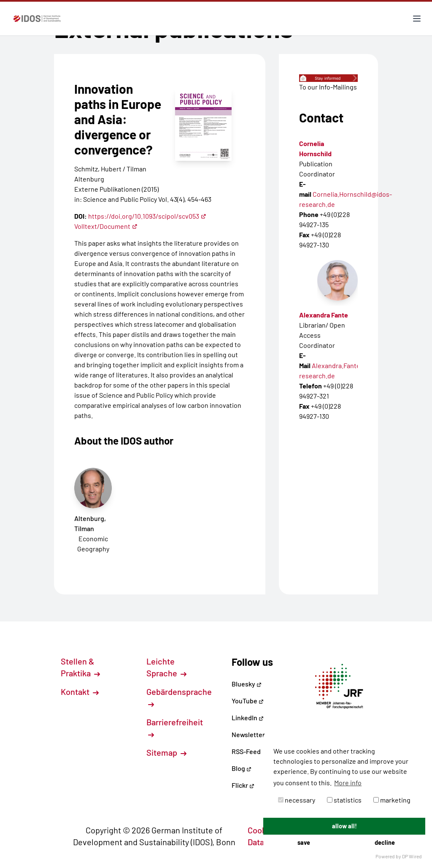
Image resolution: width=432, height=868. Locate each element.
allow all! (344, 826)
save (304, 842)
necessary (297, 800)
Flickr (243, 785)
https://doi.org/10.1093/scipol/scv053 (147, 216)
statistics (344, 800)
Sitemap (166, 752)
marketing (392, 800)
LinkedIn (248, 717)
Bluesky (247, 684)
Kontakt (80, 692)
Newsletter (248, 734)
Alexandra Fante (324, 315)
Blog (242, 768)
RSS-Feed (246, 751)
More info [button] (348, 783)
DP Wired (412, 856)
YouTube (248, 701)
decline (385, 842)
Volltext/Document (106, 226)
